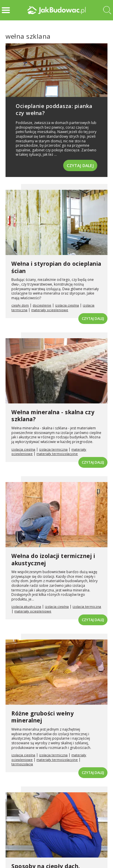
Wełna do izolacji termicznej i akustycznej (53, 560)
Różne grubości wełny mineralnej (43, 717)
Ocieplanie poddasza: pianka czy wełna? (54, 109)
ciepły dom (20, 305)
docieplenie (42, 305)
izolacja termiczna (53, 449)
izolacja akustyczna (26, 606)
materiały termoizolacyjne (57, 454)
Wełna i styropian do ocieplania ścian (56, 267)
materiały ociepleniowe (50, 310)
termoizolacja (22, 764)
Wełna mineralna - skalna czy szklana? (53, 416)
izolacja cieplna (67, 305)
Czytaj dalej (80, 165)
